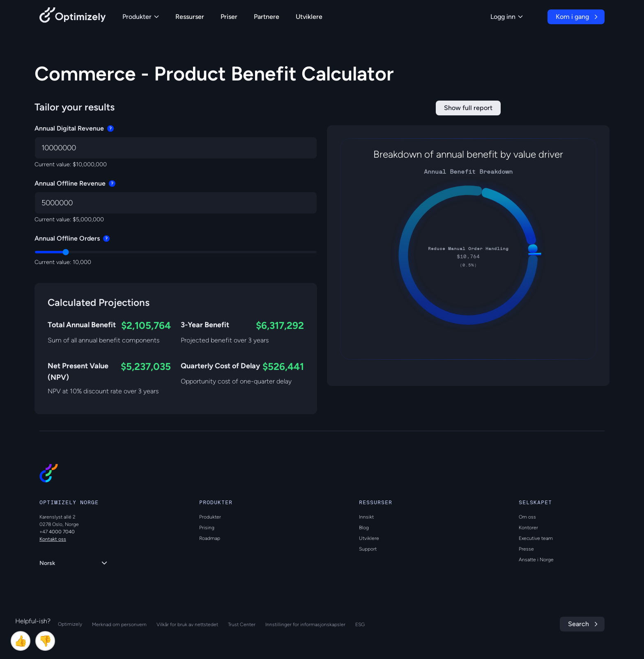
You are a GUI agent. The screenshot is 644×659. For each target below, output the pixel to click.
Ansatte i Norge (536, 560)
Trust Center (242, 625)
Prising (207, 528)
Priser (229, 17)
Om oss (527, 517)
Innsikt (366, 517)
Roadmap (210, 538)
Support (368, 549)
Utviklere (309, 17)
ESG (360, 625)
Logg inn (507, 17)
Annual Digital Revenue (74, 128)
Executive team (536, 538)
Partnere (267, 17)
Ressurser (190, 17)
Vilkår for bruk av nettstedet (187, 625)
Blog (364, 528)
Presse (526, 549)
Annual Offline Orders (72, 238)
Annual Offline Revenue (75, 183)
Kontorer (528, 528)
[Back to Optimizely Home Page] (73, 17)
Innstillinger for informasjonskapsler (305, 625)
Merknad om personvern (119, 625)
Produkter (141, 17)
